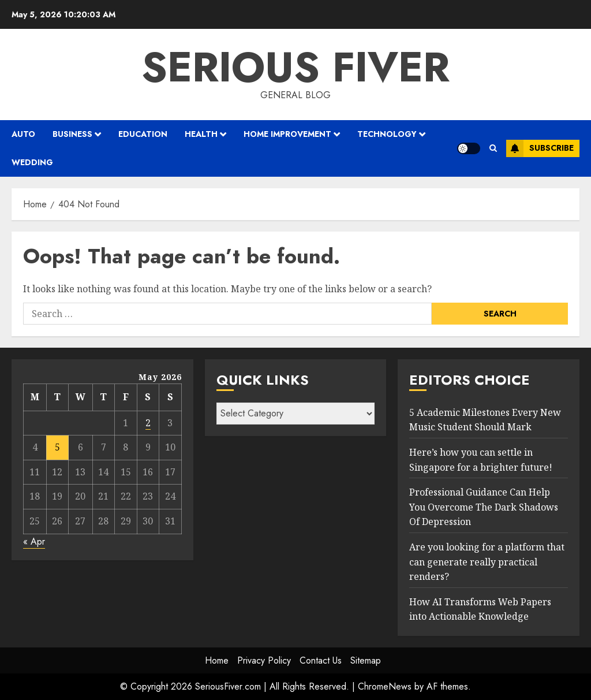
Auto (23, 134)
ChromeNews (385, 686)
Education (143, 134)
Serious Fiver (295, 67)
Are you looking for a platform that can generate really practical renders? (487, 562)
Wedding (32, 162)
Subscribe (540, 148)
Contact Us (321, 660)
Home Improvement (287, 134)
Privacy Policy (264, 660)
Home (217, 660)
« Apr (34, 541)
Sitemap (366, 660)
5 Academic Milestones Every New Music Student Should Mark (485, 420)
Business (72, 134)
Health (201, 134)
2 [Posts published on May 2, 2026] (148, 423)
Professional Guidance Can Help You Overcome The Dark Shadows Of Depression (484, 507)
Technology (387, 134)
